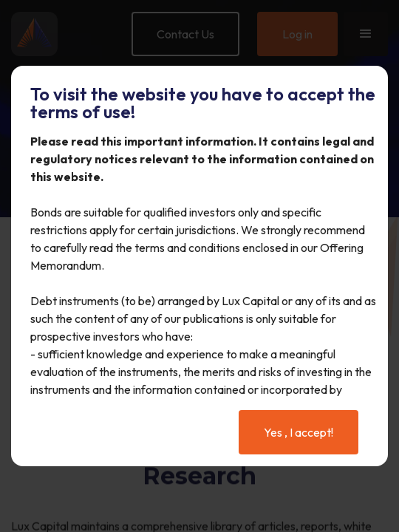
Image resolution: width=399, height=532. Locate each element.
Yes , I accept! (299, 432)
